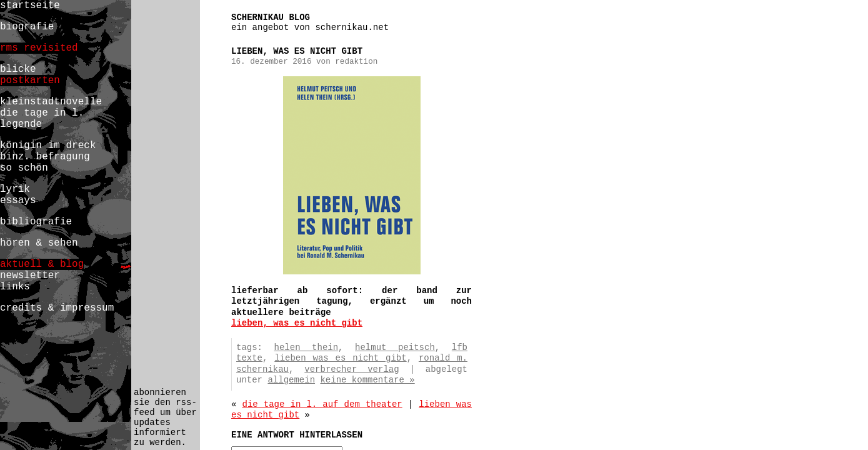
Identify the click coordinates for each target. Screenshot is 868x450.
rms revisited (39, 48)
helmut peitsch (395, 347)
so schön (24, 168)
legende (21, 124)
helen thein (307, 347)
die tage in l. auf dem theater (322, 404)
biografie (27, 27)
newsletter (30, 276)
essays (18, 201)
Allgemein (291, 380)
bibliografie (36, 222)
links (15, 287)
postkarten (30, 81)
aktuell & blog (42, 264)
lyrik (15, 189)
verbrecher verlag (352, 369)
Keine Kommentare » (367, 380)
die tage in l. (42, 113)
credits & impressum (57, 308)
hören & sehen (39, 243)
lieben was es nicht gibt (340, 358)
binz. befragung (45, 157)
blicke (18, 69)
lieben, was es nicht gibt (297, 323)
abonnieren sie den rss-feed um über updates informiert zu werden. (165, 417)
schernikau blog (271, 17)
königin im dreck (48, 146)
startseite (30, 6)
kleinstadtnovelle (51, 102)
